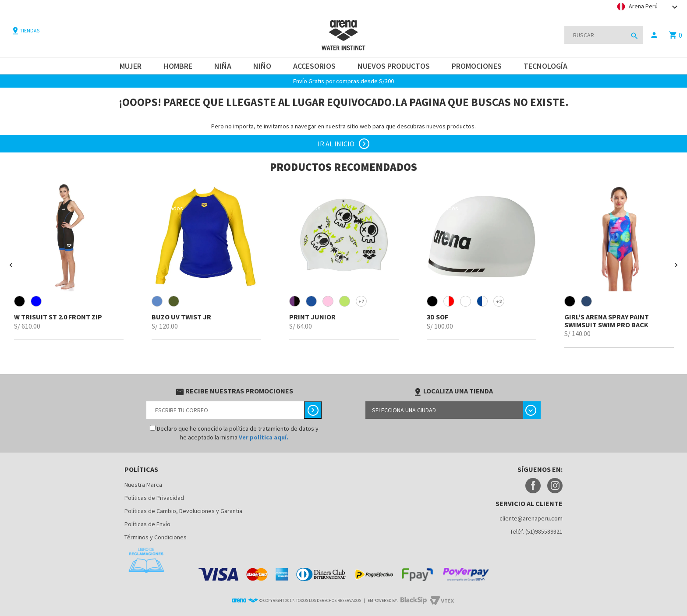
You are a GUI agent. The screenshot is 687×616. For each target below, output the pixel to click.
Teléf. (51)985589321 (536, 531)
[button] (11, 265)
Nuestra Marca (143, 485)
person (654, 35)
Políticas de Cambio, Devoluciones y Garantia (183, 511)
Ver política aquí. (264, 437)
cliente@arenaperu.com (531, 518)
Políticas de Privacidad (154, 498)
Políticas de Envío (147, 524)
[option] (69, 261)
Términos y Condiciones (156, 537)
